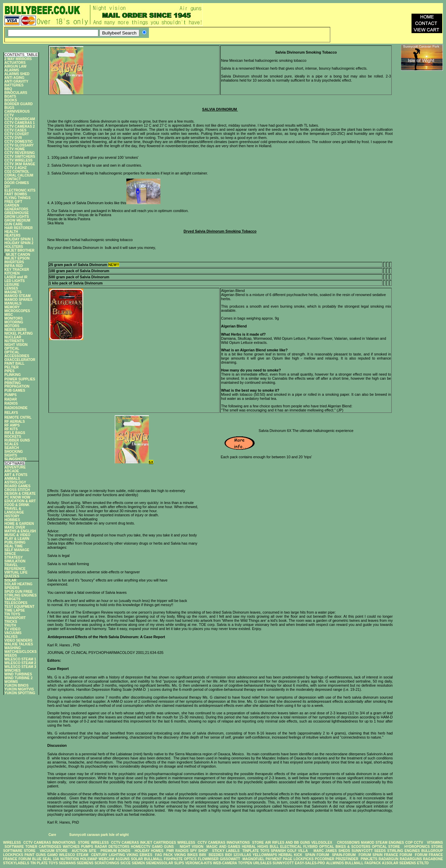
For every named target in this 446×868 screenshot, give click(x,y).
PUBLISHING (15, 542)
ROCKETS (13, 437)
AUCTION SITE (84, 851)
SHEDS (344, 851)
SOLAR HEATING (18, 584)
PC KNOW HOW (17, 497)
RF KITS (11, 429)
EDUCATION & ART (20, 501)
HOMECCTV (141, 847)
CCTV (9, 115)
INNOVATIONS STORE (71, 843)
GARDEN (12, 205)
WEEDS (11, 655)
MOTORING (14, 322)
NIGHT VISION (16, 345)
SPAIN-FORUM (344, 855)
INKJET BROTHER (19, 250)
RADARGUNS (411, 859)
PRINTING (13, 383)
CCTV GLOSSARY (19, 145)
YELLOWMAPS (265, 855)
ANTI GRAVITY (16, 81)
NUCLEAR (13, 337)
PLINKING (13, 375)
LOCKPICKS (14, 855)
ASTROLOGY (15, 482)
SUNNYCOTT (362, 851)
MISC (9, 315)
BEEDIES (216, 855)
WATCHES (71, 847)
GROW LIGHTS (17, 217)
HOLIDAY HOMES (149, 851)
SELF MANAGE (17, 550)
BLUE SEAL (42, 859)
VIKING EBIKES (139, 855)
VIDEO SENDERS (18, 640)
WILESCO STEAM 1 (20, 659)
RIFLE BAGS (15, 433)
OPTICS (190, 859)
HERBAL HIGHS (255, 847)
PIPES (9, 371)
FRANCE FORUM (398, 855)
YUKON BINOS (17, 685)
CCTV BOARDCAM (20, 119)
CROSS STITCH (17, 490)
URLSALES (262, 863)
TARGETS (12, 599)
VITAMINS (435, 843)
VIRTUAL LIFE (16, 572)
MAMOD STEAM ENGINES (382, 843)
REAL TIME (14, 546)
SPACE (10, 554)
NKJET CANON (18, 255)
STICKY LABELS (226, 851)
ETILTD (423, 863)
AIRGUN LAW (15, 66)
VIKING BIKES (186, 855)
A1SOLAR (390, 863)
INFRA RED (14, 266)
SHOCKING (14, 452)
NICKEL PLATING (19, 333)
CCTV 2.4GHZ (16, 168)
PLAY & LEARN (17, 539)
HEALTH (11, 232)
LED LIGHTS (15, 281)
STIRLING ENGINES (20, 595)
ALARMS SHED (17, 74)
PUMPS (11, 395)
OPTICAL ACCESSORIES (17, 354)
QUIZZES (12, 576)
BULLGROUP (432, 851)
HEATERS (12, 235)
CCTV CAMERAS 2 (20, 127)
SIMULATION (15, 561)
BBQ (8, 89)
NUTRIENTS (14, 341)
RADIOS (11, 403)
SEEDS (380, 851)
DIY (7, 187)
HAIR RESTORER (19, 228)
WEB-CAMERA (225, 863)
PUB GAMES (15, 390)
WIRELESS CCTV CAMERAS (27, 843)
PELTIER (11, 367)
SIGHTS (11, 455)
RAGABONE (433, 859)
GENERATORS (16, 209)
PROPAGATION (17, 386)
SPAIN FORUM (317, 855)
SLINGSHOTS (16, 459)
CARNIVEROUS (17, 111)
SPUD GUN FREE (18, 592)
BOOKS (11, 100)
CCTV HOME (15, 149)
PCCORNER (325, 859)
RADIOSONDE (16, 408)
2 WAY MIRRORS (18, 59)
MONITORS (14, 318)
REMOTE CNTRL (18, 417)
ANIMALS (12, 479)
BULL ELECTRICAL (286, 847)
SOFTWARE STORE (20, 851)
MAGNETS (13, 292)
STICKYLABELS (16, 863)
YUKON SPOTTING (20, 693)
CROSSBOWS (346, 843)
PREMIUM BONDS (115, 851)
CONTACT (13, 179)
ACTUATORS (15, 63)
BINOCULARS (16, 93)
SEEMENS (85, 863)
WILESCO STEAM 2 (20, 663)
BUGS (9, 108)
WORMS (11, 682)
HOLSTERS (14, 247)
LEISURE (12, 285)
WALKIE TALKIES (19, 644)
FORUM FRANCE (429, 855)
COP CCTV (414, 843)
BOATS (10, 96)
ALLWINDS (335, 863)
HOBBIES (12, 520)
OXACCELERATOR (20, 360)
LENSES (11, 288)
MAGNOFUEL (253, 859)
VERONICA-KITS (199, 863)
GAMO (53, 855)
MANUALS (13, 303)
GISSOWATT (230, 859)
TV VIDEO (12, 629)
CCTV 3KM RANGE (20, 164)
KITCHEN (12, 273)
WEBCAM (107, 859)
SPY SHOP (199, 851)
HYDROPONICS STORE (424, 847)
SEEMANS (67, 863)
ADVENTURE (15, 467)
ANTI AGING (15, 78)
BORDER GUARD (19, 104)
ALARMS (12, 70)
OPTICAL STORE (386, 847)
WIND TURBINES (18, 674)
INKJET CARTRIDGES (158, 843)
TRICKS (11, 622)
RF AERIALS (15, 422)
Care (52, 835)
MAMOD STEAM (18, 296)
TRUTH (10, 625)
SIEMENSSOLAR (159, 863)
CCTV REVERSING (20, 153)
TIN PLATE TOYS (44, 863)
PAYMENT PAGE (279, 859)
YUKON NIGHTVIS (19, 689)
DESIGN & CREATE (20, 494)
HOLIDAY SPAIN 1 (19, 239)
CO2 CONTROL (17, 172)
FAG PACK (165, 855)
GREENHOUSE (17, 213)
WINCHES (12, 670)
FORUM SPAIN (371, 855)
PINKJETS (369, 859)
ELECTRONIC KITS (20, 190)
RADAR (11, 399)
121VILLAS (242, 855)
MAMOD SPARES (18, 300)
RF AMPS (12, 425)
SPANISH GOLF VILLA (289, 851)
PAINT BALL (15, 363)
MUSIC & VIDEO (17, 535)
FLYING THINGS (17, 198)
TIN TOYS (12, 614)
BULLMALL (153, 859)
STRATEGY (14, 557)
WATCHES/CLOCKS (20, 652)
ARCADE (12, 471)
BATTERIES (14, 85)
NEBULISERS (15, 330)
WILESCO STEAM (74, 855)
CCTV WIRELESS (18, 160)
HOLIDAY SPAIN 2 (19, 243)
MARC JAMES (325, 851)
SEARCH (12, 448)
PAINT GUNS (35, 855)
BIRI (203, 855)
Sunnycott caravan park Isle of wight (99, 835)
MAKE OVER (15, 527)
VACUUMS (13, 633)
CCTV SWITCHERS (20, 157)
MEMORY (12, 307)
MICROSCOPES (17, 311)
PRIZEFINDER (347, 859)
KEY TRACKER (17, 270)
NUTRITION (70, 859)
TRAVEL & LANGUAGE (14, 510)
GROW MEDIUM (17, 220)
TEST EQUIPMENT (19, 607)
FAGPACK (373, 863)
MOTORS (12, 326)
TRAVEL (11, 565)
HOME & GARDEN (19, 524)
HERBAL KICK (290, 855)
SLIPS (179, 863)
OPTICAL (12, 348)
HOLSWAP (89, 859)
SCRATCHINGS (107, 863)
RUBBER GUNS (17, 440)
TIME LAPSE (15, 610)
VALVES (11, 637)
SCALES (11, 444)
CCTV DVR (13, 138)
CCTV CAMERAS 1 (20, 123)
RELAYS (11, 413)
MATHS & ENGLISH (20, 531)
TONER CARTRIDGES (43, 847)
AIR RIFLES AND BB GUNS (287, 843)
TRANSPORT (15, 618)
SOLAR (10, 580)
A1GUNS (123, 859)
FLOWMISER (208, 859)
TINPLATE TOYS (256, 851)
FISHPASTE (173, 859)
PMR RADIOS (177, 851)
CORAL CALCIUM (19, 175)
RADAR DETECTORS (112, 847)
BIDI (228, 855)
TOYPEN (245, 863)
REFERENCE (15, 569)
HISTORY (12, 516)
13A (56, 859)
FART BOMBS (16, 194)
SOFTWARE (14, 847)
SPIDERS (12, 588)
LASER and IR (16, 277)
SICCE (126, 863)
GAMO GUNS (163, 847)
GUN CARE (13, 224)
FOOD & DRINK (17, 505)
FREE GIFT (13, 202)
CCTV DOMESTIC (19, 142)
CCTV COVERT (17, 134)
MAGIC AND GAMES (223, 847)
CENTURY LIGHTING (108, 855)
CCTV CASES (15, 130)
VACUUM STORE (53, 851)
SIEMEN (138, 863)
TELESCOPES (16, 603)
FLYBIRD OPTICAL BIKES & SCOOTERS (337, 847)
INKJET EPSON (17, 258)
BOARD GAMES (17, 486)
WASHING (13, 648)
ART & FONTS (16, 475)
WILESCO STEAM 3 (20, 667)
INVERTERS (14, 262)
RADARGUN (388, 859)
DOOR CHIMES (17, 183)
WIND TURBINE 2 (18, 678)
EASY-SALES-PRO (310, 863)
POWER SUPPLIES (20, 379)
